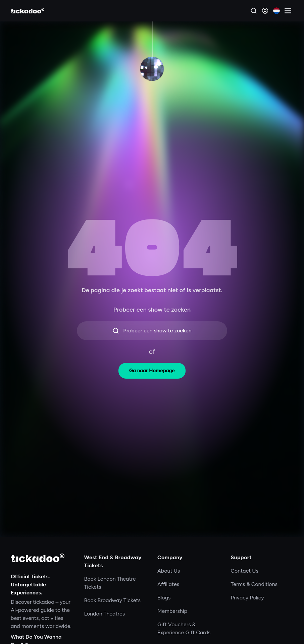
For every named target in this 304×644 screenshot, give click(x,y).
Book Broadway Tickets (112, 600)
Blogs (164, 598)
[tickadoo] (38, 558)
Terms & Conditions (254, 584)
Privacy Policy (247, 598)
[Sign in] (265, 11)
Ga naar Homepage (152, 371)
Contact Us (245, 571)
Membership (172, 611)
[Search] (254, 11)
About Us (169, 571)
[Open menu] (288, 11)
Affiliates (168, 584)
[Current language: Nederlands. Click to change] (276, 11)
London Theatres (105, 614)
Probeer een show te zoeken (152, 331)
